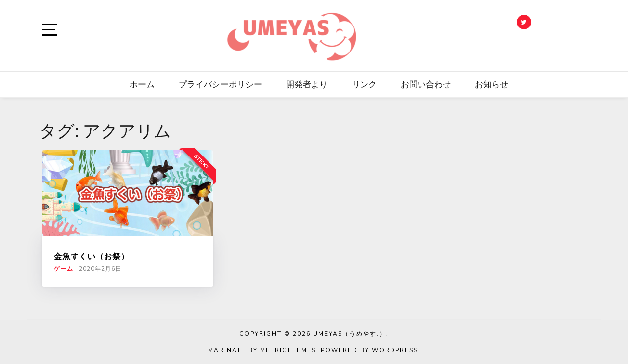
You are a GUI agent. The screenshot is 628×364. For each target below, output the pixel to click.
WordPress (395, 350)
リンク (364, 84)
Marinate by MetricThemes (262, 350)
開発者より (307, 84)
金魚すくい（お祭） (92, 256)
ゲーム (64, 269)
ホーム (142, 84)
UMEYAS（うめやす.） (350, 334)
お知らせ (492, 84)
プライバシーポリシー (220, 84)
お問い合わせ (426, 84)
